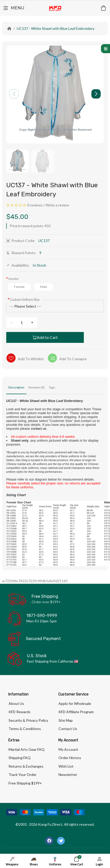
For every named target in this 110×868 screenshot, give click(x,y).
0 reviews (35, 205)
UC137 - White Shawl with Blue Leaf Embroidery (56, 28)
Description (16, 387)
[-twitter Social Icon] (61, 841)
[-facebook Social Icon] (49, 841)
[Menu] (13, 8)
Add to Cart (45, 337)
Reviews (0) (36, 387)
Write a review (57, 205)
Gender (13, 279)
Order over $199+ (46, 602)
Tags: (52, 387)
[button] (96, 94)
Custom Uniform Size (25, 300)
